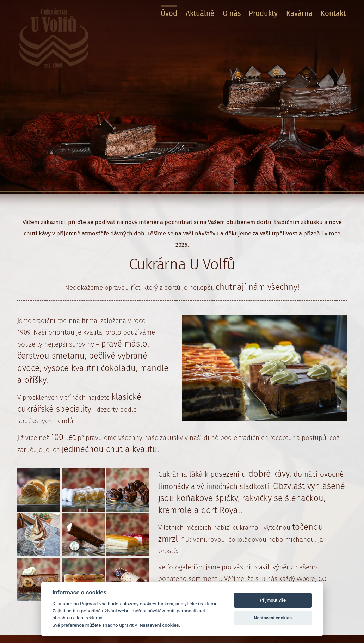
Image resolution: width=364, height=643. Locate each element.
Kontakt (333, 13)
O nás (232, 13)
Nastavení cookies (159, 625)
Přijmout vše (273, 600)
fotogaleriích (186, 567)
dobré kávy (269, 474)
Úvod (169, 13)
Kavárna (299, 13)
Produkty (263, 13)
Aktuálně (200, 13)
